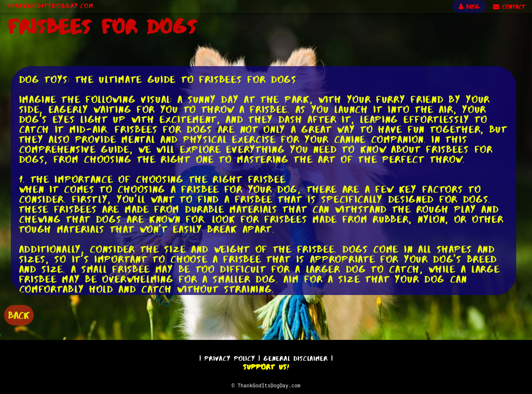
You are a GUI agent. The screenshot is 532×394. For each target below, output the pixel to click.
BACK (19, 314)
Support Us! (266, 366)
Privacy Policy (230, 357)
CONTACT (509, 7)
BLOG (469, 7)
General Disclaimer (296, 357)
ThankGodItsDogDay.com (50, 6)
